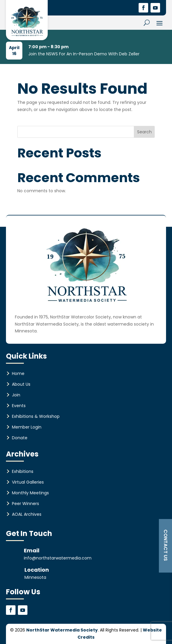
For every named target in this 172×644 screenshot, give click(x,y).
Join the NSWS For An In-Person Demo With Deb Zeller (84, 54)
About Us (21, 384)
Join (16, 395)
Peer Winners (25, 504)
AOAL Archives (27, 514)
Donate (20, 438)
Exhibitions (23, 471)
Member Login (27, 427)
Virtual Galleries (28, 482)
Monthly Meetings (30, 493)
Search (144, 132)
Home (18, 373)
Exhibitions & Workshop (36, 416)
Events (19, 406)
